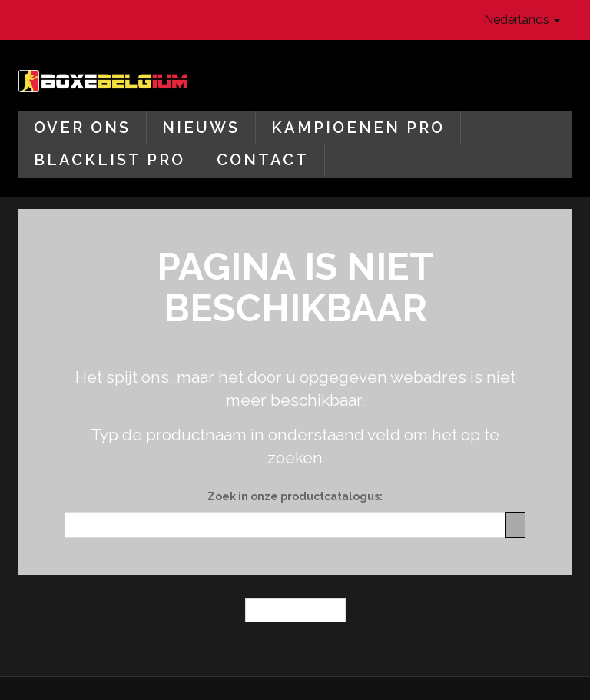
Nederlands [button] (522, 20)
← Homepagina (295, 610)
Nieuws (201, 128)
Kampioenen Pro (358, 128)
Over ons (82, 128)
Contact (263, 160)
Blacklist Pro (109, 160)
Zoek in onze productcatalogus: (295, 496)
